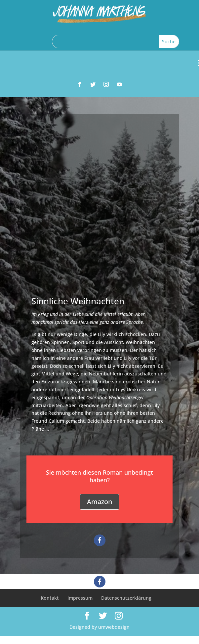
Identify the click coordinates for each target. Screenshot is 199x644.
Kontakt (50, 598)
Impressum (80, 598)
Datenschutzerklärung (126, 598)
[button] (100, 540)
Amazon (99, 502)
